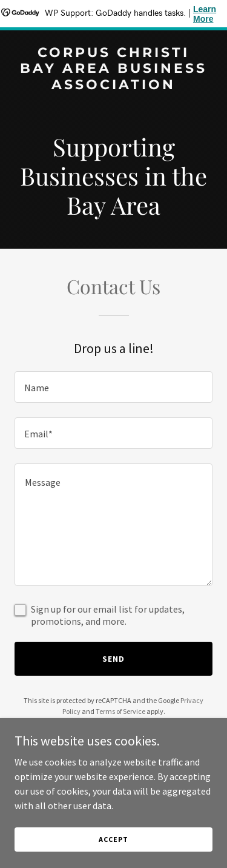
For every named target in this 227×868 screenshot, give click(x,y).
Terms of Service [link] (120, 711)
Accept (113, 839)
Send (113, 659)
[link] (113, 86)
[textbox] (113, 387)
